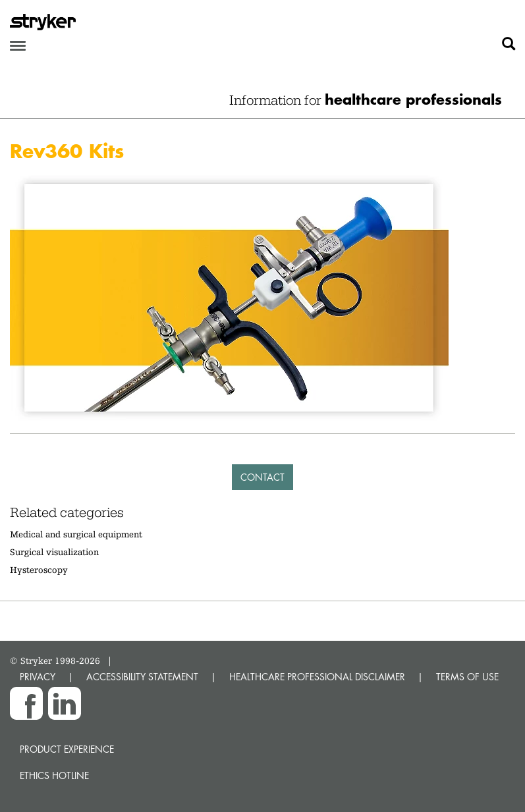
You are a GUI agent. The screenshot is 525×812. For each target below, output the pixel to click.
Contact (262, 477)
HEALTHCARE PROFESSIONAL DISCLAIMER (317, 677)
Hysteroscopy (39, 570)
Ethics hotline (54, 775)
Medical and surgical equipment (76, 534)
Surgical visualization (54, 552)
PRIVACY (38, 677)
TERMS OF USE (467, 677)
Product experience (67, 749)
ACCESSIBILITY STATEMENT (142, 677)
